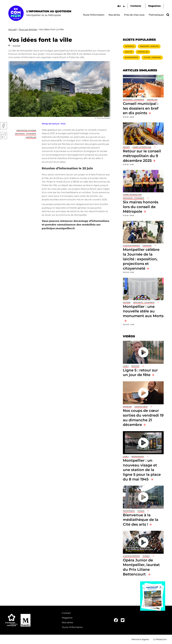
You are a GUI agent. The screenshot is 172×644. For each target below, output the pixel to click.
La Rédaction (160, 639)
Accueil (12, 29)
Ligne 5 (126, 366)
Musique (141, 511)
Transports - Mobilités (149, 46)
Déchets (126, 147)
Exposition (147, 246)
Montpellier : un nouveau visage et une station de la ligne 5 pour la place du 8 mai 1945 (142, 470)
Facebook (3, 126)
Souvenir (127, 302)
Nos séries (114, 15)
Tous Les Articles (28, 29)
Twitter (3, 136)
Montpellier (31, 137)
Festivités (135, 366)
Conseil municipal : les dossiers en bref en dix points (141, 108)
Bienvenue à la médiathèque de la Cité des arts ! (141, 520)
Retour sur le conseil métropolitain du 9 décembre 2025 (142, 156)
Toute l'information (94, 15)
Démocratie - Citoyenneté (26, 134)
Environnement (132, 57)
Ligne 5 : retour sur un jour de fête (140, 372)
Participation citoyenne (26, 130)
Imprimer (17, 46)
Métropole (130, 46)
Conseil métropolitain (142, 147)
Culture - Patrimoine (152, 57)
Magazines (154, 6)
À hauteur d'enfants (131, 246)
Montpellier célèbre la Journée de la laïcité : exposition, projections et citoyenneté (141, 259)
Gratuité (129, 52)
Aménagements (138, 456)
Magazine (67, 618)
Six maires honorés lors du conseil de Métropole (141, 207)
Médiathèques (129, 511)
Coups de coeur (141, 407)
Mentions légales (140, 639)
